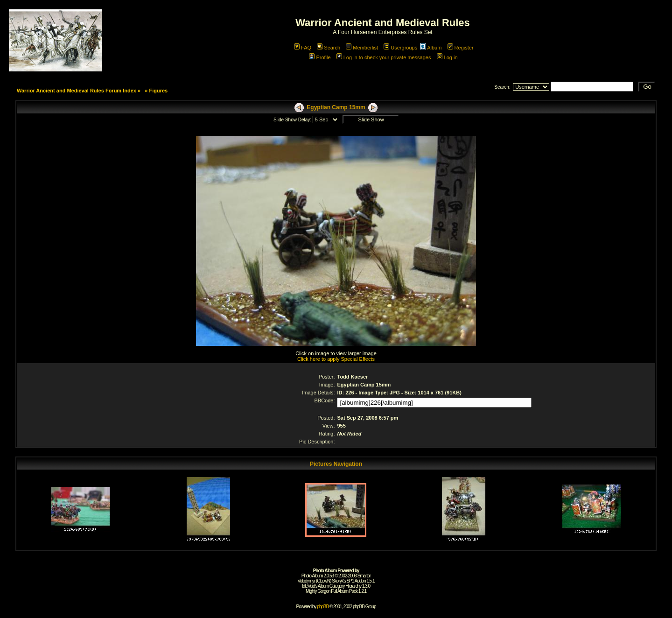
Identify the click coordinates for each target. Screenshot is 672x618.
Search (329, 48)
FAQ (303, 48)
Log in (447, 57)
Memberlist (362, 48)
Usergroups (400, 48)
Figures (158, 91)
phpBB (323, 607)
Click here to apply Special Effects (336, 359)
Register (461, 48)
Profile (320, 57)
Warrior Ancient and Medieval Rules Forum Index (77, 91)
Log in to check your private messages (384, 57)
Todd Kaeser (352, 377)
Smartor (364, 576)
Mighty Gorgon (318, 591)
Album (431, 48)
